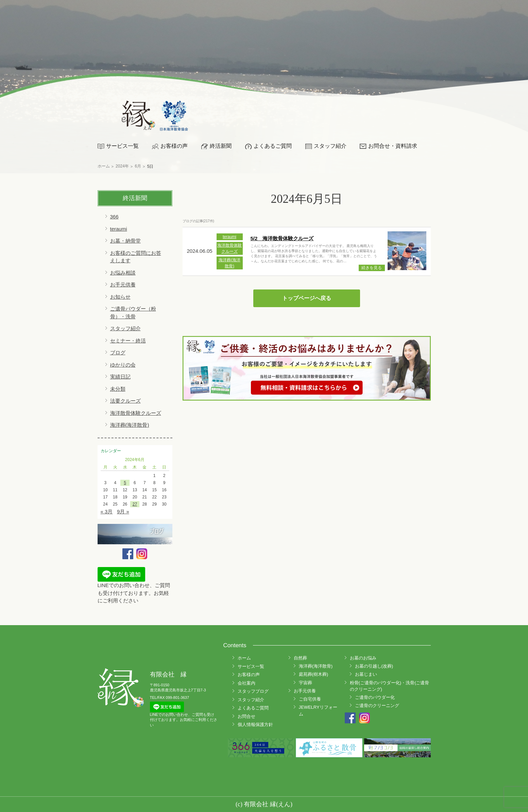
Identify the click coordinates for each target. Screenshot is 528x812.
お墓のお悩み (363, 658)
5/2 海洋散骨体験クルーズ (282, 238)
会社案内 (246, 683)
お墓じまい (366, 674)
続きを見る (372, 268)
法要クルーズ (125, 401)
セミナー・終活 (128, 341)
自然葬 (300, 658)
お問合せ (246, 716)
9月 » (123, 511)
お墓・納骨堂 (125, 241)
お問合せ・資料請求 (393, 146)
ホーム (244, 658)
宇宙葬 (305, 683)
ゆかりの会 (123, 365)
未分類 (118, 389)
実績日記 (120, 377)
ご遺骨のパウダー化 (375, 697)
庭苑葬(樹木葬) (314, 674)
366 (114, 217)
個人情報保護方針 (255, 725)
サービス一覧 (122, 146)
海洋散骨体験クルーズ (136, 413)
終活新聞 (221, 146)
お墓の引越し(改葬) (374, 666)
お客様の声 (174, 146)
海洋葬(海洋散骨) (130, 425)
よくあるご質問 (273, 146)
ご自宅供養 (310, 699)
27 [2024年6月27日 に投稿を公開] (135, 504)
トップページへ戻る (307, 298)
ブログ (118, 352)
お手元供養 (123, 285)
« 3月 (107, 511)
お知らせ (120, 297)
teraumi (119, 229)
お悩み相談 (123, 273)
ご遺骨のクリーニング (377, 705)
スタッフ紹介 (330, 146)
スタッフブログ (253, 691)
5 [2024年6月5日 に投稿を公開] (125, 483)
